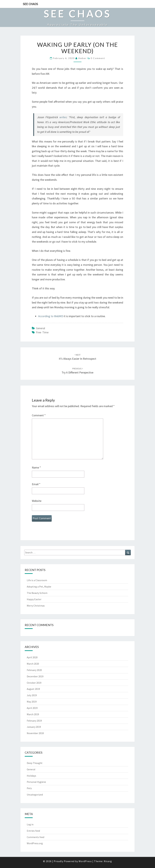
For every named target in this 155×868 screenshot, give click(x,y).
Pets (29, 788)
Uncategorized (35, 795)
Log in (30, 824)
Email (36, 484)
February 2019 (34, 721)
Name (36, 467)
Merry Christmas (36, 606)
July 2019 (32, 695)
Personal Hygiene (36, 782)
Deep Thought (35, 763)
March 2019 (33, 714)
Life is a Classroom (37, 580)
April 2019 (32, 708)
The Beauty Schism (37, 593)
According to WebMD (51, 316)
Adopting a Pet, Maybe (39, 587)
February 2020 (34, 670)
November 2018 (35, 733)
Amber (82, 58)
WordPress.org (35, 843)
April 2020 (32, 657)
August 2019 (33, 689)
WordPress (85, 861)
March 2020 (33, 664)
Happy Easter (34, 599)
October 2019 (34, 683)
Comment (39, 415)
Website (37, 501)
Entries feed (33, 831)
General (40, 328)
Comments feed (36, 837)
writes (63, 117)
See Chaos (30, 4)
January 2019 (34, 727)
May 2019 (32, 702)
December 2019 (35, 676)
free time (42, 332)
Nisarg (108, 861)
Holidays (31, 776)
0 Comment (98, 58)
